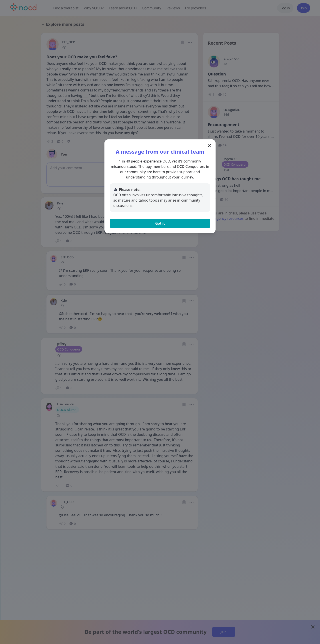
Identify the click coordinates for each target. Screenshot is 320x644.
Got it (160, 223)
